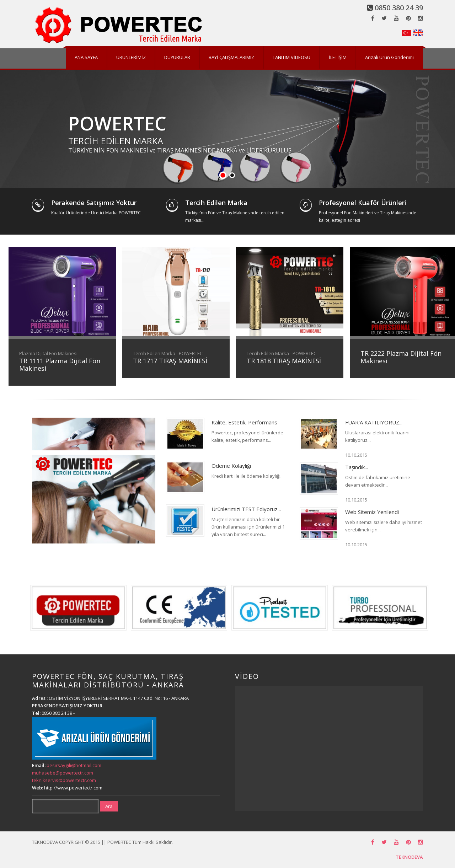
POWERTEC (117, 123)
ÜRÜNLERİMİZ (131, 57)
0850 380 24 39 (399, 8)
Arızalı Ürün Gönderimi (389, 57)
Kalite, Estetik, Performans (244, 422)
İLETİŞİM (338, 57)
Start (446, 175)
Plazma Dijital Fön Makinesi (48, 353)
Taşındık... (357, 467)
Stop (452, 175)
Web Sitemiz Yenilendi (372, 512)
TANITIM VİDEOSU (291, 57)
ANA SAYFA (86, 57)
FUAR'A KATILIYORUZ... (374, 422)
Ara (109, 806)
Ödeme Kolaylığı (231, 466)
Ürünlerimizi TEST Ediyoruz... (246, 509)
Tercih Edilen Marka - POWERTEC (168, 353)
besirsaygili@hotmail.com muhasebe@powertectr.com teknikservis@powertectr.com (67, 773)
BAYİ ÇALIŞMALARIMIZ (231, 57)
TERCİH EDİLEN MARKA (116, 141)
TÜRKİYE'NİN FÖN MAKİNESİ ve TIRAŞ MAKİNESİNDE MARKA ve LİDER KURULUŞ (180, 150)
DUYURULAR (177, 57)
